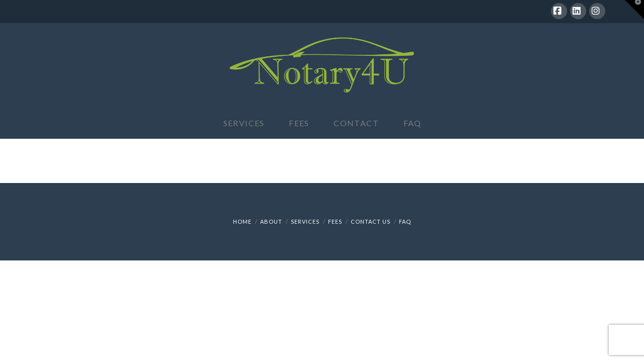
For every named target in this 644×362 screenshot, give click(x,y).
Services (305, 221)
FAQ (405, 221)
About (271, 221)
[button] (634, 10)
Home (242, 221)
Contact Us (371, 221)
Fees (335, 221)
